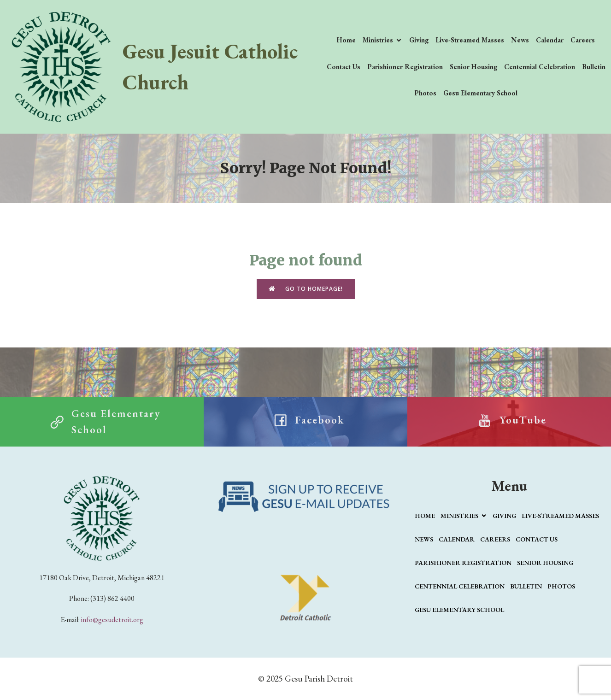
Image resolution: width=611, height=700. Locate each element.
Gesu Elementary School (480, 93)
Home (346, 40)
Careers (583, 40)
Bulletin (594, 67)
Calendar (550, 40)
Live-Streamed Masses (470, 40)
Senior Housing (473, 67)
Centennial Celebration (540, 67)
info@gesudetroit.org (112, 620)
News (520, 40)
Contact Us (344, 67)
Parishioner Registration (405, 67)
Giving (419, 40)
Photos (425, 93)
